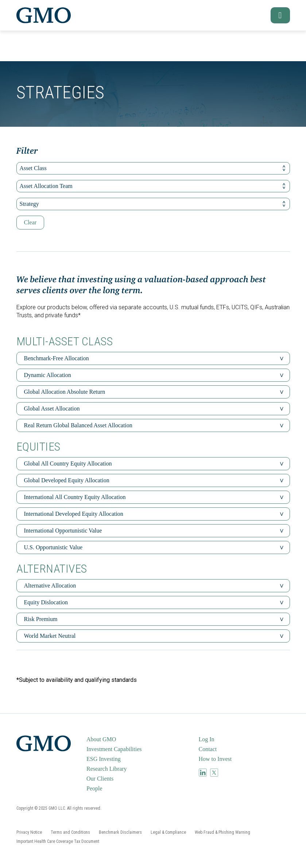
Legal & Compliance (168, 832)
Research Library (107, 769)
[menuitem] (142, 739)
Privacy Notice (29, 832)
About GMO (101, 739)
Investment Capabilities (114, 749)
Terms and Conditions (70, 832)
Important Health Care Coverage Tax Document (58, 841)
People (94, 788)
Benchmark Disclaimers (120, 832)
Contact (208, 749)
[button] (277, 15)
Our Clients (100, 779)
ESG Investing (104, 759)
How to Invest (215, 759)
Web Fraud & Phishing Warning (222, 832)
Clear (30, 222)
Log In (207, 739)
